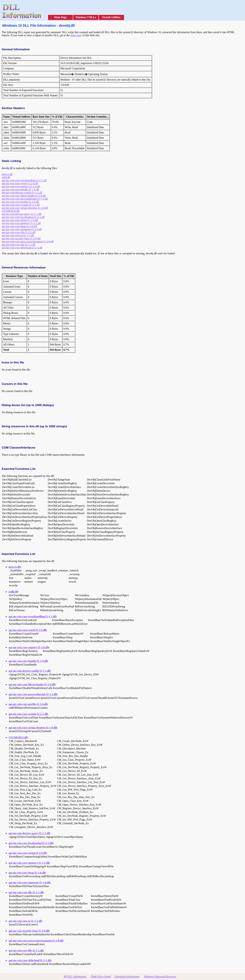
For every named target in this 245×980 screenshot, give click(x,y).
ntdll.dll (6, 177)
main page (76, 35)
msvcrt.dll (7, 174)
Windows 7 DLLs (86, 17)
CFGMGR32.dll (11, 211)
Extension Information (127, 977)
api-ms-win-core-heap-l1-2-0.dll (19, 226)
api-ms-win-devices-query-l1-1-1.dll (22, 214)
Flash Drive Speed (101, 977)
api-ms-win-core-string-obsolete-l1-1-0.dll (25, 208)
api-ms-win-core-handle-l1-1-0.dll (20, 190)
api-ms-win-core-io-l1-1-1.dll (18, 235)
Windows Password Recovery (160, 977)
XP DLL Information (75, 977)
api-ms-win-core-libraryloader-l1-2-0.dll (24, 196)
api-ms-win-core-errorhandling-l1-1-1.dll (24, 180)
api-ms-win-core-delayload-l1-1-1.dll (22, 248)
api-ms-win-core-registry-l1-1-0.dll (21, 186)
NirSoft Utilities (111, 17)
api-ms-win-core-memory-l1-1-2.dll (21, 223)
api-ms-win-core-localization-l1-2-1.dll (23, 217)
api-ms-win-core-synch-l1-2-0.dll (20, 183)
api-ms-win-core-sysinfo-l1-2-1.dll (21, 205)
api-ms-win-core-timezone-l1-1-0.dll (22, 229)
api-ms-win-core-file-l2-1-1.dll (19, 245)
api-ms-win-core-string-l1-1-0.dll (20, 220)
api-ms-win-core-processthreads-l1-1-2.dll (25, 199)
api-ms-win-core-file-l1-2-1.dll (19, 232)
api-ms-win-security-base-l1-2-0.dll (21, 238)
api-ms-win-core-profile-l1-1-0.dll (20, 202)
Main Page (60, 17)
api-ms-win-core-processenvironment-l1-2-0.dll (28, 242)
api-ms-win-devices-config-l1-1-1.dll (22, 193)
